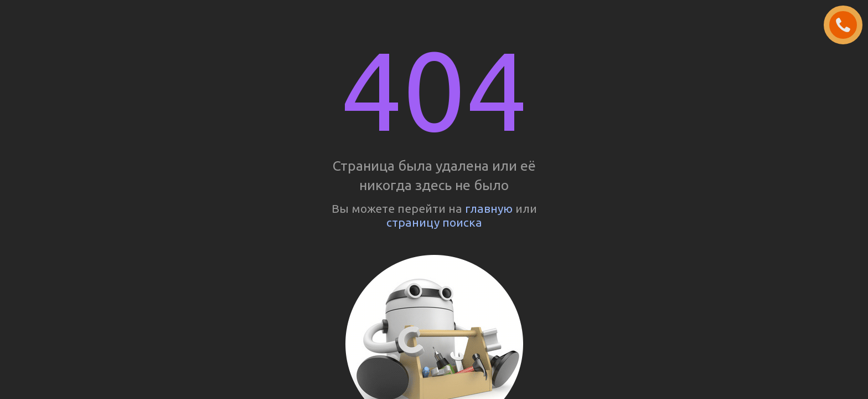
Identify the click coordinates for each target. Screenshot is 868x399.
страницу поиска (434, 222)
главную (489, 208)
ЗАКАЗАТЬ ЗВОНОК (848, 25)
